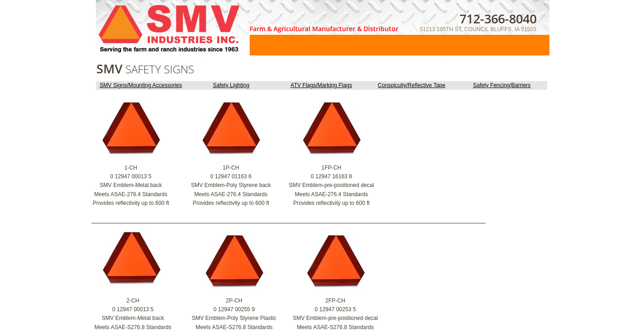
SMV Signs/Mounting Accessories (141, 85)
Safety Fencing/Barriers (501, 85)
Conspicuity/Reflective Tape (412, 85)
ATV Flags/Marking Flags (321, 85)
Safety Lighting (231, 85)
